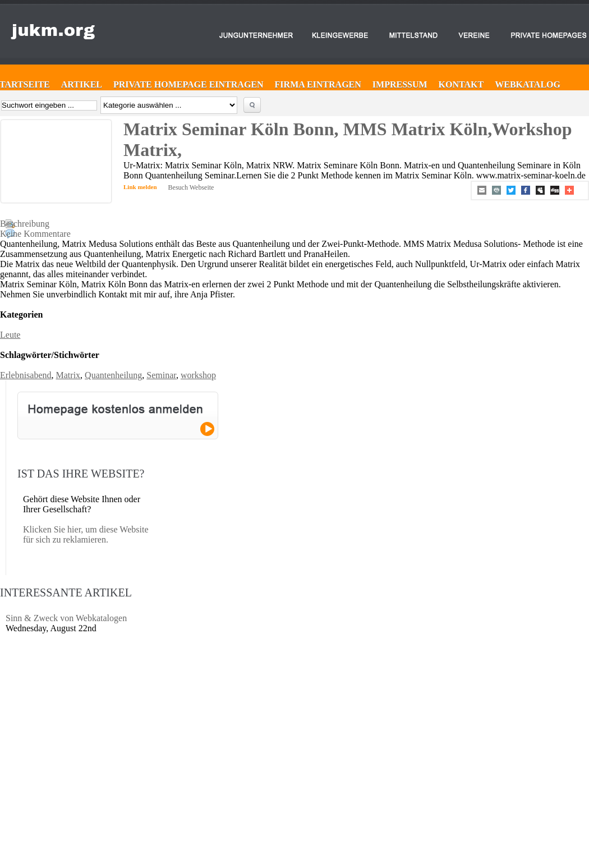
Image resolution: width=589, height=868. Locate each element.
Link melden (140, 187)
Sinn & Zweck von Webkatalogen (66, 618)
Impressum (400, 84)
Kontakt (461, 84)
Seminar (161, 375)
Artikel (82, 84)
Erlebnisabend (26, 375)
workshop (198, 375)
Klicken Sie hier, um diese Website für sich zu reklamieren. (86, 534)
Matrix (68, 375)
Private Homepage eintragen (188, 84)
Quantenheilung (113, 375)
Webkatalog (528, 84)
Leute (10, 335)
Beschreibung (25, 224)
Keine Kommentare (35, 234)
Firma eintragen (318, 84)
